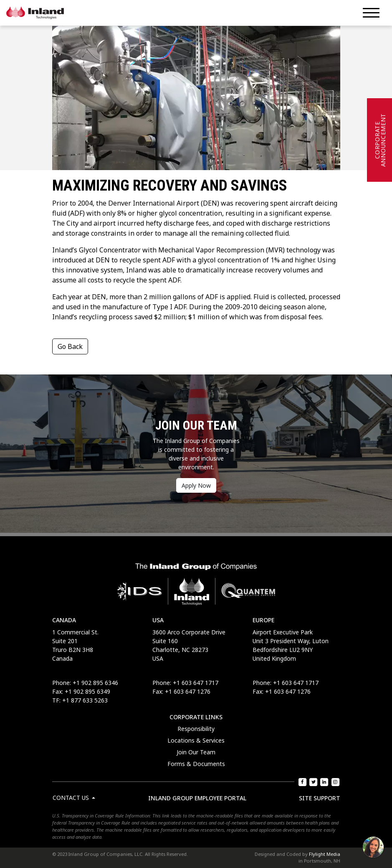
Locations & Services (196, 740)
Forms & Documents (196, 764)
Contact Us (72, 798)
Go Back (70, 346)
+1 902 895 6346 (95, 683)
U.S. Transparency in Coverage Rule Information (101, 816)
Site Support (320, 798)
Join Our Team (196, 752)
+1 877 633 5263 (85, 700)
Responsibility (196, 729)
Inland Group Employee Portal (197, 798)
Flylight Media (325, 854)
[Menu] (371, 13)
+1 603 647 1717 (196, 683)
